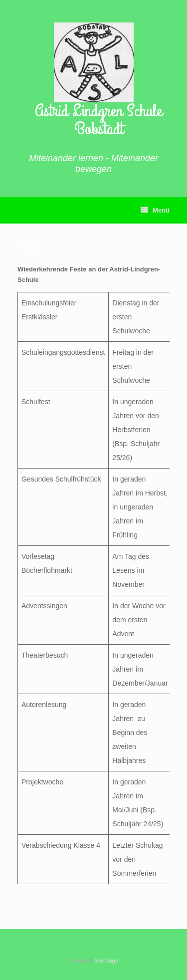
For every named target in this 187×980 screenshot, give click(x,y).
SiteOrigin (107, 961)
